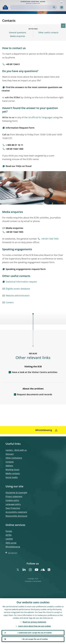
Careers (10, 302)
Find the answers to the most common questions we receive (32, 89)
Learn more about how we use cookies (35, 626)
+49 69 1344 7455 (14, 232)
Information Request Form (20, 128)
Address (9, 466)
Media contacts (13, 473)
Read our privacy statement (34, 622)
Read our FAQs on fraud (19, 166)
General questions (18, 33)
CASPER (9, 539)
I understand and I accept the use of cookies (35, 633)
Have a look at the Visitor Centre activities (35, 372)
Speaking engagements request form (26, 269)
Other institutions (14, 458)
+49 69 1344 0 (13, 64)
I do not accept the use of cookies (35, 639)
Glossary (10, 454)
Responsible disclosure (16, 516)
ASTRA (9, 535)
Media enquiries (18, 36)
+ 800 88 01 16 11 (14, 145)
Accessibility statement (16, 512)
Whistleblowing (13, 547)
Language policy (13, 504)
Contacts (10, 462)
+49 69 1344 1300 (14, 149)
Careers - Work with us (16, 450)
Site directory (13, 553)
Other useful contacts (48, 33)
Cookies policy (12, 500)
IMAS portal (11, 543)
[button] (61, 3)
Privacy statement (14, 496)
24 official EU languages (40, 117)
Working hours (12, 470)
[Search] (32, 7)
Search (54, 7)
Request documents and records (35, 394)
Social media (12, 477)
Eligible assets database (18, 289)
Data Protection (13, 508)
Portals (9, 531)
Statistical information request (21, 282)
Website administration (18, 296)
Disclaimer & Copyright (16, 493)
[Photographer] (64, 203)
